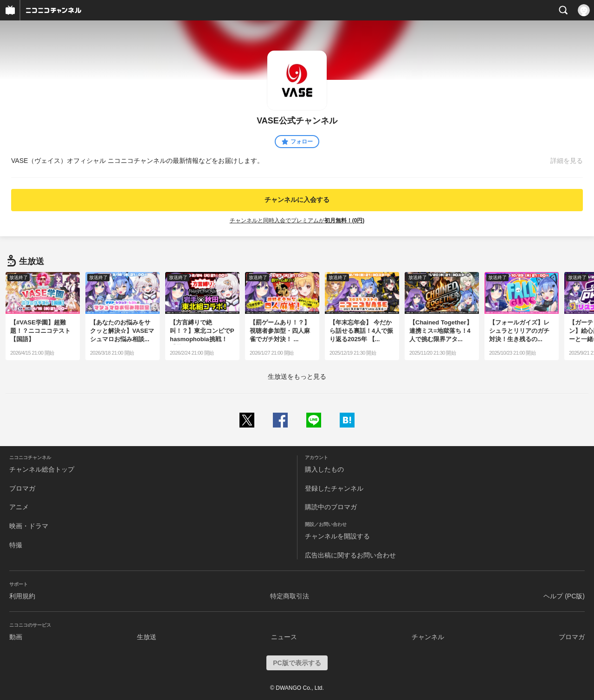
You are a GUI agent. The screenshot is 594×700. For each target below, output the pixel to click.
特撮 (16, 545)
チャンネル (428, 637)
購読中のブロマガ (331, 507)
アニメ (19, 507)
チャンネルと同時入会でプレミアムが (297, 220)
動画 (16, 637)
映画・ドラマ (29, 526)
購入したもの (324, 469)
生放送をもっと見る (297, 376)
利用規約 (22, 596)
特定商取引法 (290, 596)
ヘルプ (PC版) (564, 596)
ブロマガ (22, 488)
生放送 (147, 637)
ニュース (284, 637)
